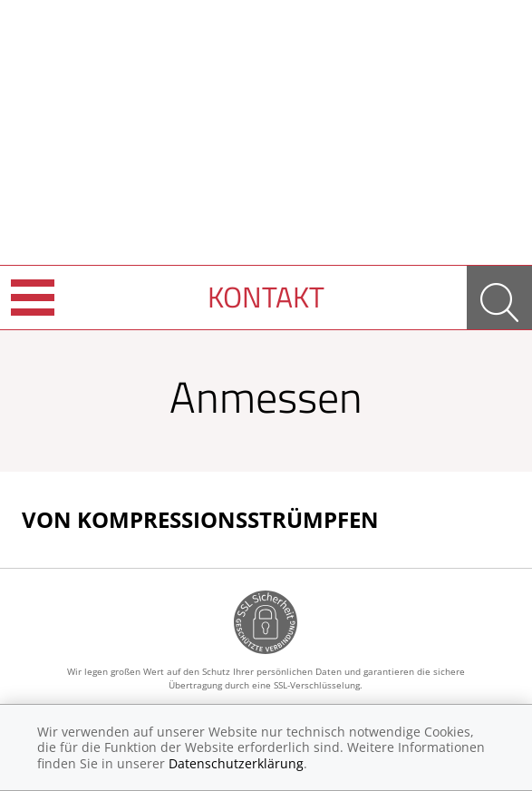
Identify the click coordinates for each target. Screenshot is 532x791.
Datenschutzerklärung (236, 763)
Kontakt (266, 297)
